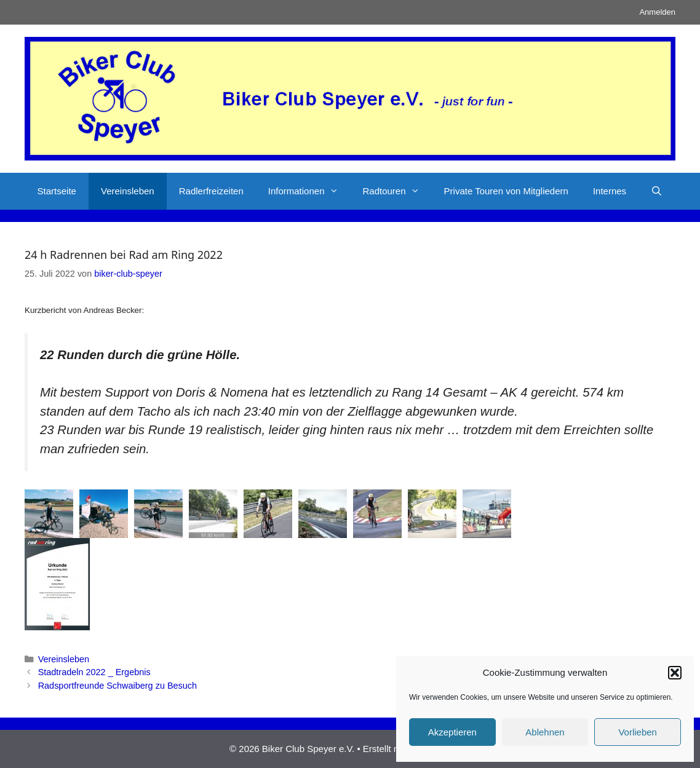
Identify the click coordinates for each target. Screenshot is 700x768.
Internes (610, 191)
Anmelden (657, 12)
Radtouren (397, 191)
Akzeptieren (452, 732)
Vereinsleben (128, 191)
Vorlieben (638, 732)
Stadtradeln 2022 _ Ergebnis (94, 672)
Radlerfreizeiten (211, 191)
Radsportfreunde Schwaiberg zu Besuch (117, 686)
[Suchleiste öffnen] (657, 191)
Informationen (309, 191)
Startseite (57, 191)
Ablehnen (545, 732)
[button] (675, 673)
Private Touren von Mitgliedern (506, 191)
